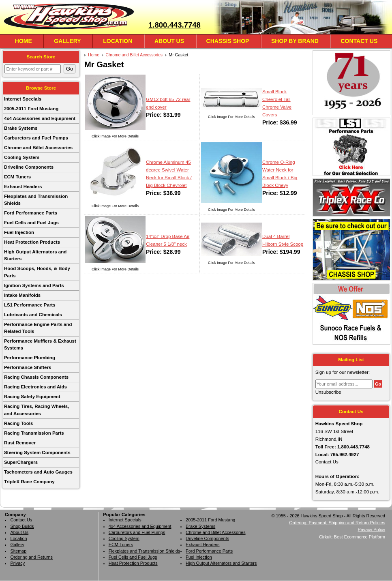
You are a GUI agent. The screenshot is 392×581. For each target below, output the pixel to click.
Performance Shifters (28, 367)
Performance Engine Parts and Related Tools (38, 328)
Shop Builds (22, 526)
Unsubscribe (328, 392)
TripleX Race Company (29, 482)
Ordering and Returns (31, 557)
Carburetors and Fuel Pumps (36, 138)
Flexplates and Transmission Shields (36, 200)
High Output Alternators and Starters (35, 255)
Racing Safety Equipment (32, 397)
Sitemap (18, 551)
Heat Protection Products (32, 242)
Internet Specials (23, 99)
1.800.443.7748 (175, 25)
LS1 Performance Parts (30, 305)
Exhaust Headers (23, 187)
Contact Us (359, 41)
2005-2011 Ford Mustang (31, 109)
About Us (169, 41)
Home (24, 41)
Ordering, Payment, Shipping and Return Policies (337, 523)
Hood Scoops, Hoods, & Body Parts (37, 272)
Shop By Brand (295, 41)
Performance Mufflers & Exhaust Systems (40, 344)
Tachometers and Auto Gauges (38, 472)
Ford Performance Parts (31, 213)
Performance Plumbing (30, 358)
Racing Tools (18, 423)
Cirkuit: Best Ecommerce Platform (352, 537)
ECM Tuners (17, 177)
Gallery (67, 41)
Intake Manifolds (22, 295)
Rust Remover (20, 443)
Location (118, 41)
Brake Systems (21, 128)
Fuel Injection (19, 232)
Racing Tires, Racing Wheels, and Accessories (36, 410)
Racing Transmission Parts (34, 433)
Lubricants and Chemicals (33, 315)
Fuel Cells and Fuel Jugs (31, 223)
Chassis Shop (228, 41)
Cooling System (22, 157)
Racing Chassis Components (36, 377)
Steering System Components (37, 452)
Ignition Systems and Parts (34, 285)
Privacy (17, 563)
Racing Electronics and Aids (35, 387)
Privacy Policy (371, 530)
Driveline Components (29, 167)
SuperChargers (21, 462)
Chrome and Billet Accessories (38, 148)
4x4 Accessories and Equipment (40, 118)
